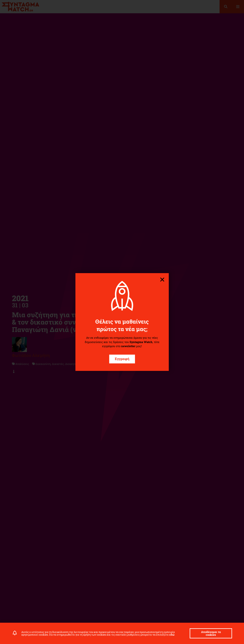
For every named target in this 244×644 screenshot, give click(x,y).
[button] (162, 280)
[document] (122, 322)
